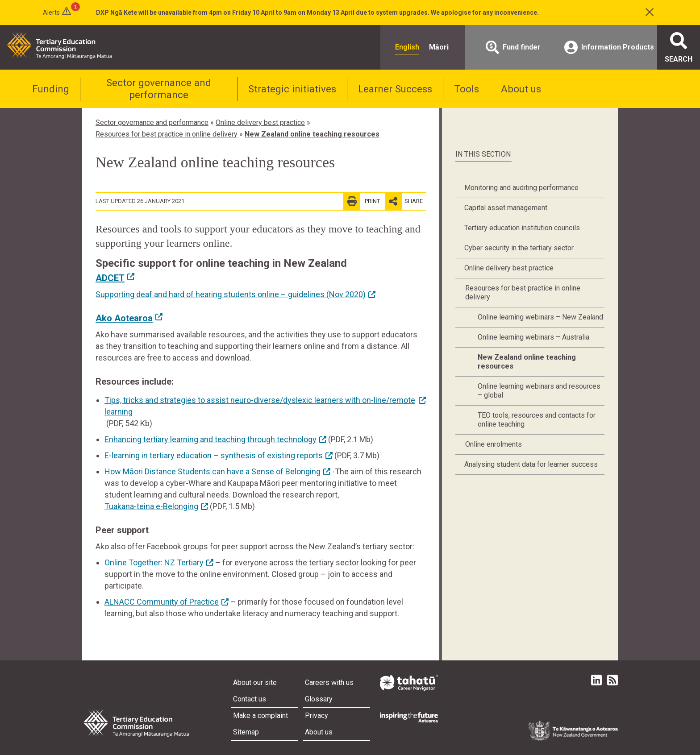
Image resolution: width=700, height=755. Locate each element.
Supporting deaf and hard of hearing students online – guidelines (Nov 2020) (231, 294)
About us (521, 89)
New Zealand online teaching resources (312, 134)
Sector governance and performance (159, 89)
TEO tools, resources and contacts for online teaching (537, 420)
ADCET (110, 278)
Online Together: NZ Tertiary (154, 562)
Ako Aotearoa (124, 318)
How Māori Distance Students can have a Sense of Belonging (212, 471)
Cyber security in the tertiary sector (519, 248)
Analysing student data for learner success (531, 464)
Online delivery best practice (260, 122)
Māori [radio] (439, 47)
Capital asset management (506, 208)
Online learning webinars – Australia (533, 337)
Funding (51, 89)
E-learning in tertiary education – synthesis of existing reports (214, 455)
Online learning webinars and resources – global (539, 391)
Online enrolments (494, 444)
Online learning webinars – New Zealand (540, 317)
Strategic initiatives (292, 89)
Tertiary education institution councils (522, 228)
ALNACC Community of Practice (162, 602)
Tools (467, 89)
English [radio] (407, 47)
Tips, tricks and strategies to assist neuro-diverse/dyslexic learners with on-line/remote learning (260, 406)
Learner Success (395, 89)
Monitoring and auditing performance (521, 188)
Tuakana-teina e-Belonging (151, 506)
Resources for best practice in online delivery (167, 134)
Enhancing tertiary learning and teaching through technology (210, 439)
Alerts (51, 12)
